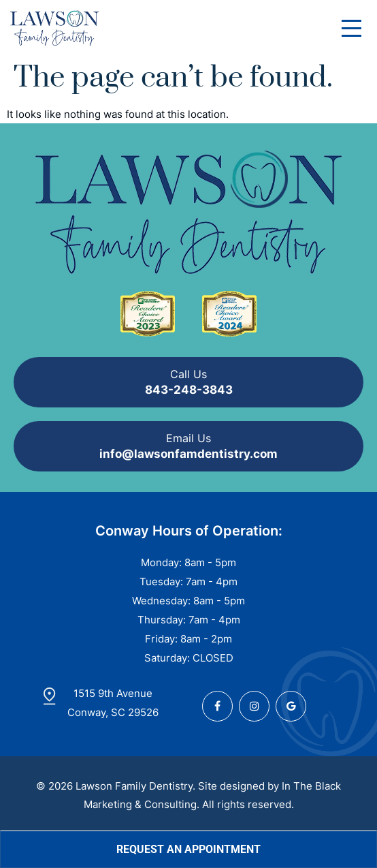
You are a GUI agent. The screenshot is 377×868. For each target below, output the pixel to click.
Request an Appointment (188, 849)
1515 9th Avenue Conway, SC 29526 (113, 703)
